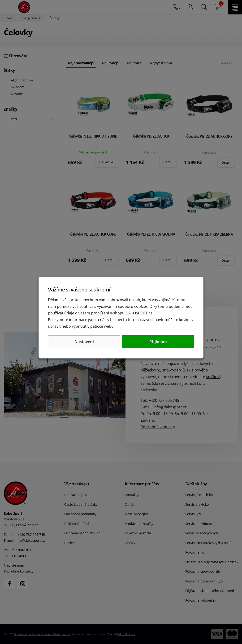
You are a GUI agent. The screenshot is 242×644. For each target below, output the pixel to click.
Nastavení (84, 342)
